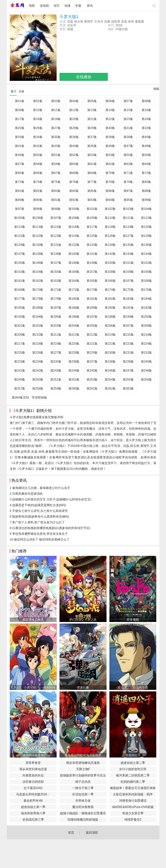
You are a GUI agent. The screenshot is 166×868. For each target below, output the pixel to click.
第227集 (56, 353)
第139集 (56, 254)
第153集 (20, 272)
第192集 (146, 308)
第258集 (38, 389)
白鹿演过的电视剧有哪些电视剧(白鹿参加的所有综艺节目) (51, 528)
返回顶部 (92, 833)
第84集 (74, 191)
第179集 (56, 299)
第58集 (38, 164)
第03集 (56, 101)
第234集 (38, 362)
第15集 (128, 110)
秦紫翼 (140, 22)
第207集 (128, 326)
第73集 (20, 182)
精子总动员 (83, 782)
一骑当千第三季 (83, 788)
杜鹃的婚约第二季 (133, 782)
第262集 (110, 389)
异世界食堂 (33, 763)
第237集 (92, 362)
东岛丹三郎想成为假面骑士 (83, 755)
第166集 (110, 281)
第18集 (38, 119)
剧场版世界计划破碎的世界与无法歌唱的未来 (83, 776)
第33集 (20, 137)
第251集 (56, 380)
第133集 (92, 245)
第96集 (146, 200)
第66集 (38, 173)
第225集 (20, 353)
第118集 (110, 227)
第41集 (20, 146)
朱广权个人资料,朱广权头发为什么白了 (38, 522)
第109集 (92, 218)
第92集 (74, 200)
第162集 (38, 281)
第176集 (146, 290)
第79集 (128, 182)
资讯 (90, 6)
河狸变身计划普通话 (133, 801)
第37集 (92, 137)
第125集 (92, 236)
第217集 (20, 344)
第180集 (74, 299)
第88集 (146, 191)
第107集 (56, 218)
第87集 (128, 191)
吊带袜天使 (83, 801)
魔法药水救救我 (83, 807)
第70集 (110, 173)
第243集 (56, 371)
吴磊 (124, 22)
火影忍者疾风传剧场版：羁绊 (133, 794)
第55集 (128, 155)
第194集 (38, 317)
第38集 (110, 137)
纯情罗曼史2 (133, 820)
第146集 (38, 263)
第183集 (128, 299)
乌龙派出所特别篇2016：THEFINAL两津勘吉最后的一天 (33, 795)
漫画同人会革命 (33, 755)
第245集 (92, 371)
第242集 (38, 371)
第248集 (146, 371)
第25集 (20, 128)
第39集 (128, 137)
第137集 (20, 254)
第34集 (38, 137)
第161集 (20, 281)
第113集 (20, 227)
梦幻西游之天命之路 (83, 620)
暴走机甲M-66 (33, 801)
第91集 (56, 200)
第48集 (146, 146)
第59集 (56, 164)
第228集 (74, 353)
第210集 (38, 335)
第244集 (74, 371)
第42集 (38, 146)
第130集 (38, 245)
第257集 (20, 389)
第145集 (20, 263)
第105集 (20, 218)
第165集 (92, 281)
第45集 (92, 146)
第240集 (146, 362)
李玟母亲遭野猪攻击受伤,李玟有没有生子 (40, 534)
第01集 (20, 101)
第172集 (74, 290)
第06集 (110, 101)
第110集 (110, 218)
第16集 (146, 110)
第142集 (110, 254)
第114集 (38, 227)
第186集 (38, 308)
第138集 (38, 254)
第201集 (20, 326)
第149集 (92, 263)
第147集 (56, 263)
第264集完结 (20, 397)
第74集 (38, 182)
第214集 (110, 335)
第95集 (128, 200)
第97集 (20, 209)
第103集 (128, 209)
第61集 (92, 164)
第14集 (110, 110)
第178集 (38, 299)
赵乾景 (116, 22)
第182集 (110, 299)
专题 (79, 6)
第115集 (56, 227)
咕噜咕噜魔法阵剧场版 (83, 820)
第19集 (56, 119)
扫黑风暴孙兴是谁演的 (27, 494)
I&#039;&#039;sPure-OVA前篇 (133, 807)
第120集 (146, 227)
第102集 (110, 209)
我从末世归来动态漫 (33, 769)
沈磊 (70, 22)
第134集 (110, 245)
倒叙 (156, 90)
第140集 (74, 254)
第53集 (92, 155)
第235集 (56, 362)
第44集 (74, 146)
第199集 (128, 317)
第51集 (56, 155)
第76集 (74, 182)
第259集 (56, 389)
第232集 (146, 353)
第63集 (128, 164)
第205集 (92, 326)
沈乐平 (72, 25)
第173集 (92, 290)
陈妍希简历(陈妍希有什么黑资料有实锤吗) (41, 517)
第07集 (128, 101)
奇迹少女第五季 (133, 813)
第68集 (74, 173)
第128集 (146, 236)
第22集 (110, 119)
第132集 (74, 245)
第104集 (146, 209)
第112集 (146, 218)
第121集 (20, 236)
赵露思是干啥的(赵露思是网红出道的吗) (39, 505)
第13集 (92, 110)
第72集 (146, 173)
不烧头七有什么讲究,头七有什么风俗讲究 (40, 511)
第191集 (128, 308)
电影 (32, 6)
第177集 (20, 299)
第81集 (20, 191)
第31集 (128, 128)
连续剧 (44, 6)
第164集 (74, 281)
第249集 (20, 380)
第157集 (92, 272)
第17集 (20, 119)
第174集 (110, 290)
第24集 (146, 119)
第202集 (38, 326)
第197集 (92, 317)
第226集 (38, 353)
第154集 (38, 272)
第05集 (92, 101)
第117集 (92, 227)
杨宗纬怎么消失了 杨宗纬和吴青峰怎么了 (42, 540)
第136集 (146, 245)
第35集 (56, 137)
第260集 (74, 389)
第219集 (56, 344)
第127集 (128, 236)
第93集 (92, 200)
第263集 (128, 389)
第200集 (146, 317)
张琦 (131, 22)
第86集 (110, 191)
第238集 (110, 362)
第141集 (92, 254)
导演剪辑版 (39, 397)
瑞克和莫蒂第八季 (33, 813)
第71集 (128, 173)
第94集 (110, 200)
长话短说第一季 (83, 794)
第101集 (92, 209)
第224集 (146, 344)
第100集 (74, 209)
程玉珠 (79, 22)
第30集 (110, 128)
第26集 (38, 128)
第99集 (56, 209)
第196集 (74, 317)
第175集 (128, 290)
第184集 (146, 299)
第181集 (92, 299)
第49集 (20, 155)
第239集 (128, 362)
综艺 (57, 6)
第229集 (92, 353)
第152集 (146, 263)
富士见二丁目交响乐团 (133, 687)
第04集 (74, 101)
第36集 (74, 137)
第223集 (128, 344)
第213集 (92, 335)
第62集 (110, 164)
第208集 (146, 326)
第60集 (74, 164)
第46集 (110, 146)
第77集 (92, 182)
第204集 (74, 326)
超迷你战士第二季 (133, 763)
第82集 (38, 191)
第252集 (74, 380)
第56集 (146, 155)
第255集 (128, 380)
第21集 (92, 119)
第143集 (128, 254)
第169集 (20, 290)
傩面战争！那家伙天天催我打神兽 (133, 788)
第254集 (110, 380)
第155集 (56, 272)
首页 (71, 833)
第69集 (92, 173)
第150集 (110, 263)
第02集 (38, 101)
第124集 (74, 236)
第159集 (128, 272)
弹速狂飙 (83, 687)
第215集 (128, 335)
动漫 (67, 6)
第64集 (146, 164)
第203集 (56, 326)
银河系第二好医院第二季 (133, 775)
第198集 (110, 317)
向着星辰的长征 (33, 775)
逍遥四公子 (133, 755)
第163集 (56, 281)
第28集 (74, 128)
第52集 (74, 155)
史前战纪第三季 (33, 820)
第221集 (92, 344)
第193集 (20, 317)
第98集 (38, 209)
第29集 (92, 128)
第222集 (110, 344)
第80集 (146, 182)
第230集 (110, 353)
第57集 (20, 164)
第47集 (128, 146)
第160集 (146, 272)
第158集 (110, 272)
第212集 (74, 335)
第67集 (56, 173)
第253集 (92, 380)
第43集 (56, 146)
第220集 (74, 344)
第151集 (128, 263)
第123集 (56, 236)
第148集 (74, 263)
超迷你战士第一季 (33, 807)
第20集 (74, 119)
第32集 (146, 128)
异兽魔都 (133, 620)
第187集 (56, 308)
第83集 (56, 191)
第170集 (38, 290)
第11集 (56, 110)
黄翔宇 (89, 22)
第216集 (146, 335)
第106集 (38, 218)
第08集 (146, 101)
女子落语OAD (33, 788)
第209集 (20, 335)
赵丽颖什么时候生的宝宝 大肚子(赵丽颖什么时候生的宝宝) (52, 499)
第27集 (56, 128)
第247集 (128, 371)
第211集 (56, 335)
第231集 (128, 353)
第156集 (74, 272)
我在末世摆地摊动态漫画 (83, 763)
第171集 (56, 290)
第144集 (146, 254)
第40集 (146, 137)
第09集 (20, 110)
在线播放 (84, 77)
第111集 (128, 218)
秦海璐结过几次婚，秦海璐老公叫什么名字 (41, 488)
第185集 (20, 308)
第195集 (56, 317)
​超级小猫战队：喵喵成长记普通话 (83, 813)
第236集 (74, 362)
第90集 (38, 200)
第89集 (20, 200)
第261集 (92, 389)
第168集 (146, 281)
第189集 (92, 308)
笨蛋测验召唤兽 (33, 620)
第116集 (74, 227)
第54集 (110, 155)
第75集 (56, 182)
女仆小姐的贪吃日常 (133, 769)
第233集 (20, 362)
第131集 (56, 245)
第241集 (20, 371)
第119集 (128, 227)
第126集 (110, 236)
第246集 (110, 371)
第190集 (110, 308)
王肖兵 (99, 22)
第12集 (74, 110)
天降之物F (83, 769)
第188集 (74, 308)
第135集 (128, 245)
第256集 (146, 380)
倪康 (107, 22)
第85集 (92, 191)
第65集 (20, 173)
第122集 (38, 236)
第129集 (20, 245)
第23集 (128, 119)
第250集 (38, 380)
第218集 (38, 344)
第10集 (38, 110)
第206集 (110, 326)
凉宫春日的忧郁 (33, 782)
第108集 (74, 218)
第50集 (38, 155)
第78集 (110, 182)
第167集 (128, 281)
